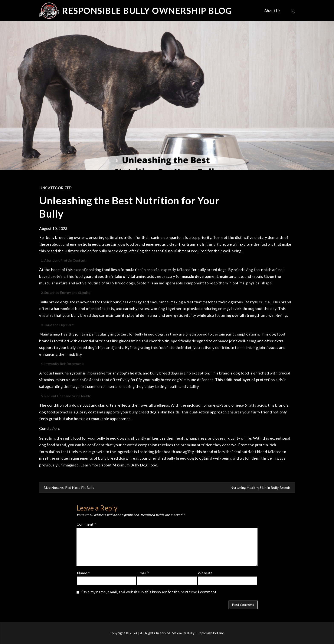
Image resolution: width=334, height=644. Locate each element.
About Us (272, 11)
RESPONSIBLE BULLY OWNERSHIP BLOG (147, 11)
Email (143, 573)
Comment (86, 524)
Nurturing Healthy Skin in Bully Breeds (261, 487)
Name (83, 573)
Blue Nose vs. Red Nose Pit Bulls (69, 487)
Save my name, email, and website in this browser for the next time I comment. (149, 592)
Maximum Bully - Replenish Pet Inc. (198, 633)
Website (205, 573)
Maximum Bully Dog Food (135, 465)
